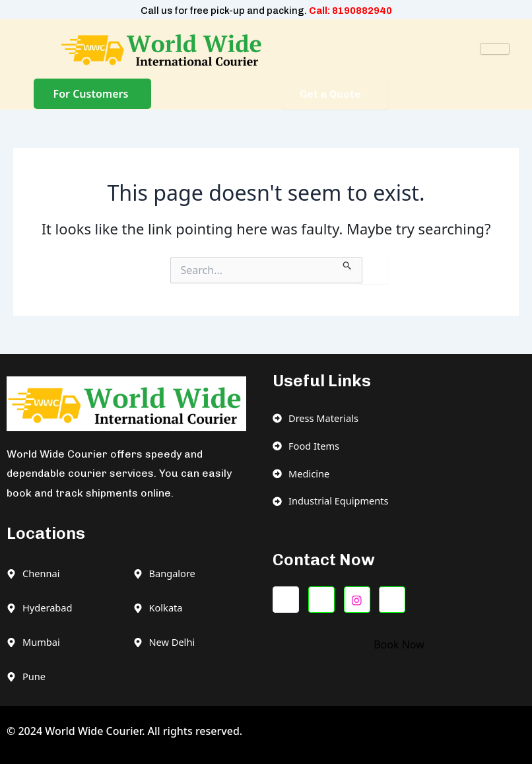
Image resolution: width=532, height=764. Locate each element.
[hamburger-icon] (495, 49)
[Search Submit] (348, 263)
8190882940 (362, 11)
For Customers (91, 94)
